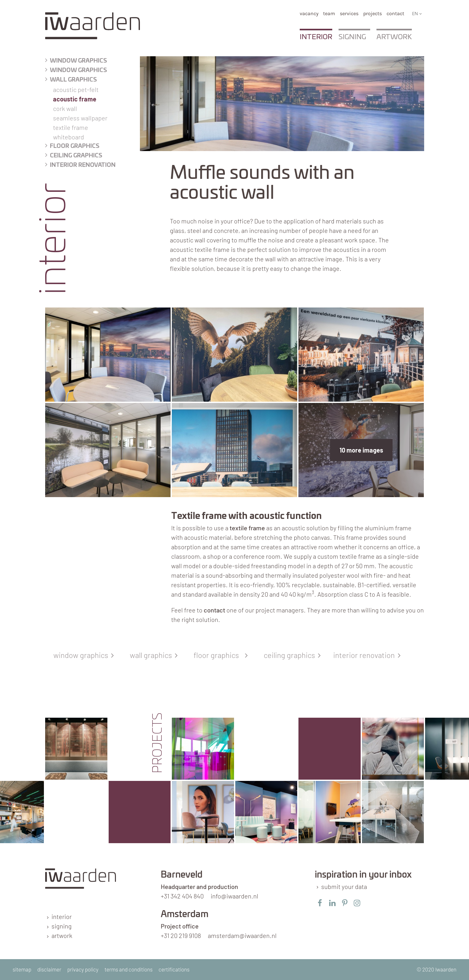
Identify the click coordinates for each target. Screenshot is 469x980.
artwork (62, 935)
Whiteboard (69, 137)
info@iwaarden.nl (234, 896)
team (329, 13)
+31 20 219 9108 (181, 935)
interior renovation (366, 655)
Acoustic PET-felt (76, 89)
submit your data (344, 886)
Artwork (394, 37)
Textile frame (71, 127)
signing (62, 926)
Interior (316, 37)
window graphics (82, 655)
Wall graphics (73, 80)
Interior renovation (83, 165)
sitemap (22, 969)
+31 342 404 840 (182, 896)
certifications (174, 969)
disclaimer (49, 969)
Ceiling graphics (76, 156)
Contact (395, 13)
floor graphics (75, 146)
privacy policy (83, 969)
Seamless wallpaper (80, 118)
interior (62, 916)
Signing (352, 37)
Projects (373, 13)
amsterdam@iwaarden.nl (242, 935)
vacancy (309, 13)
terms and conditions (129, 969)
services (349, 13)
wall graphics (152, 655)
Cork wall (65, 108)
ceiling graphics (292, 655)
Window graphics (78, 61)
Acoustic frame (75, 99)
